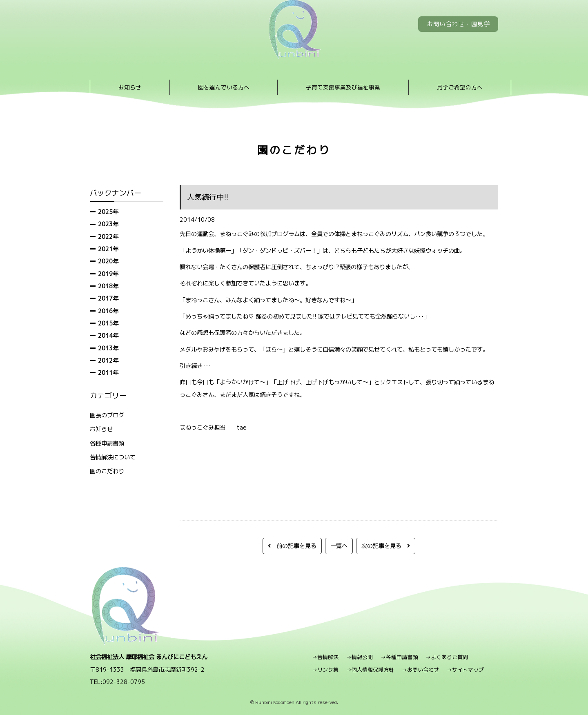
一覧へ (339, 546)
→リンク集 (325, 670)
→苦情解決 (325, 657)
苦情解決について (113, 457)
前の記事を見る (292, 546)
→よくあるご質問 (447, 657)
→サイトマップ (465, 670)
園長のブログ (107, 415)
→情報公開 (360, 657)
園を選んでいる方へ (224, 87)
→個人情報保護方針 (370, 670)
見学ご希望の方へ (460, 87)
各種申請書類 (107, 443)
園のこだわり (107, 471)
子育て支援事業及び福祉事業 (343, 87)
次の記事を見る (386, 546)
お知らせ (130, 87)
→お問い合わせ (420, 670)
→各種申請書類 (399, 657)
